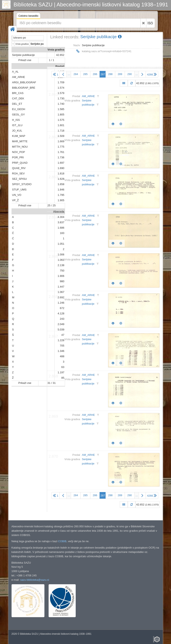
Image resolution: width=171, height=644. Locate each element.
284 (76, 74)
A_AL (15, 72)
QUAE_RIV (19, 168)
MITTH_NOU (20, 147)
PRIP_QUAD (20, 163)
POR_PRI (18, 157)
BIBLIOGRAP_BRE (24, 88)
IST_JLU (17, 125)
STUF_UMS (19, 190)
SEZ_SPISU (20, 179)
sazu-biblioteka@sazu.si (35, 580)
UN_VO (17, 195)
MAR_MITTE (20, 141)
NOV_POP (19, 152)
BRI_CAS (18, 93)
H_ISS (16, 120)
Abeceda (59, 212)
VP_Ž (16, 200)
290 (130, 74)
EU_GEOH (19, 109)
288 (110, 74)
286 (95, 74)
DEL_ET (17, 104)
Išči (150, 23)
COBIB (62, 541)
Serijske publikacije (24, 55)
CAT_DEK (18, 98)
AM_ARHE (19, 77)
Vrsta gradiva (56, 50)
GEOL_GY (19, 115)
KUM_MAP (19, 136)
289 (120, 74)
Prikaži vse (25, 60)
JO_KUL (17, 131)
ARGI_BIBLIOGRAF (24, 82)
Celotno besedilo (28, 16)
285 (85, 74)
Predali (60, 66)
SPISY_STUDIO (22, 184)
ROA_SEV (18, 173)
